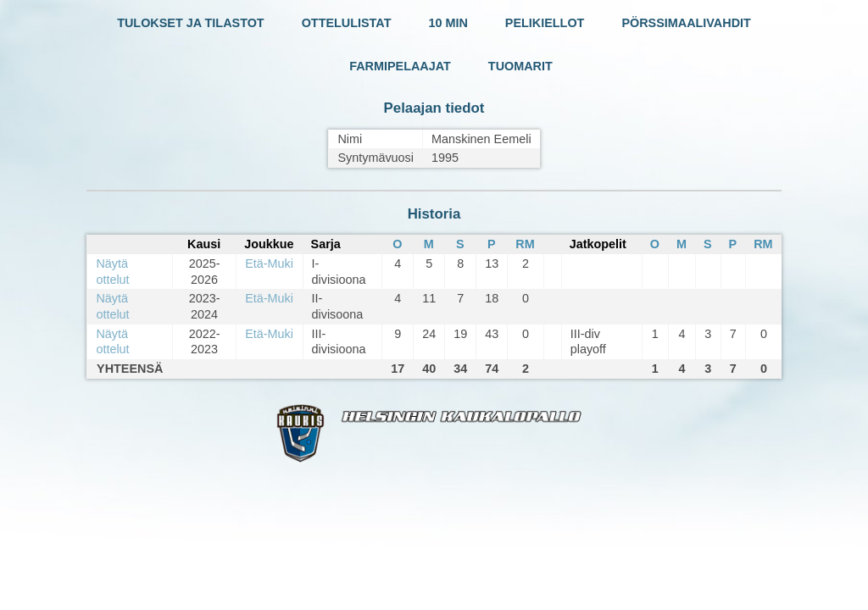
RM (525, 244)
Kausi (204, 244)
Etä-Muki (269, 263)
